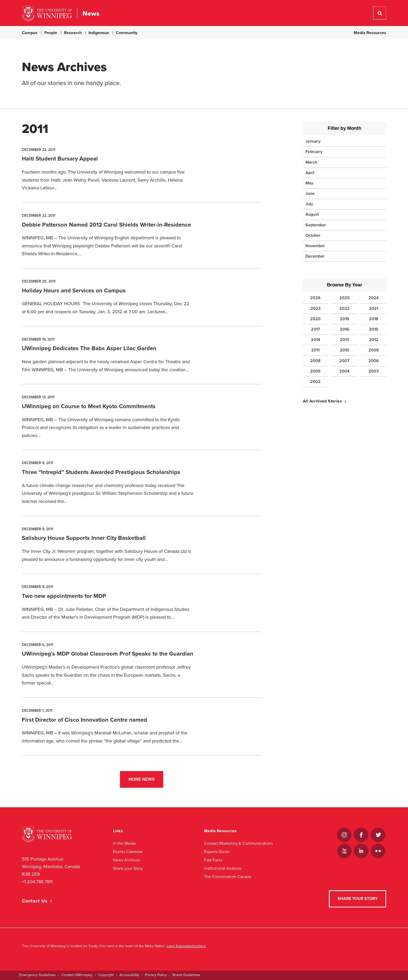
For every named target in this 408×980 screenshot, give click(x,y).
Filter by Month (345, 128)
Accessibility (129, 975)
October (313, 235)
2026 (315, 298)
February (314, 152)
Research (73, 33)
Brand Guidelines (186, 975)
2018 (374, 319)
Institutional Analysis (223, 868)
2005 (315, 371)
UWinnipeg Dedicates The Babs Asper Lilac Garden (89, 348)
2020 (315, 319)
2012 (374, 340)
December (315, 256)
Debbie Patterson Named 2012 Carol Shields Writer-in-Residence (106, 225)
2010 (345, 350)
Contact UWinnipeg (77, 975)
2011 (315, 350)
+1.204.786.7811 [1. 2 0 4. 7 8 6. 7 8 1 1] (37, 882)
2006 (374, 361)
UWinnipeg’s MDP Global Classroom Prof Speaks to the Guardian (108, 654)
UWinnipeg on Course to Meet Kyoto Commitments (89, 406)
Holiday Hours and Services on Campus (74, 291)
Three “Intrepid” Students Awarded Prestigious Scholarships (101, 472)
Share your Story (128, 868)
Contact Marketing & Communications (238, 843)
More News (142, 779)
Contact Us (35, 901)
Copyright (106, 975)
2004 (344, 371)
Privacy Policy (156, 975)
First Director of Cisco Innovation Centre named (84, 720)
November (315, 246)
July (309, 204)
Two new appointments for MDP (64, 596)
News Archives (126, 860)
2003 (374, 371)
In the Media (124, 843)
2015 (374, 329)
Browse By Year (345, 285)
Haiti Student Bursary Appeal (60, 159)
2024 (374, 298)
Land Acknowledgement (186, 946)
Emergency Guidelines (37, 975)
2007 (344, 361)
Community (127, 33)
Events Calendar (128, 852)
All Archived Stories (322, 401)
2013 (344, 340)
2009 (374, 350)
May (309, 183)
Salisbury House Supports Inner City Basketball (84, 538)
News (91, 14)
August (312, 214)
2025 (345, 298)
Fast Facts (213, 860)
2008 (315, 361)
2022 (345, 309)
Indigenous (99, 33)
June (310, 194)
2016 (345, 329)
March (311, 162)
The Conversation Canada (228, 877)
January (313, 141)
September (316, 225)
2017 (315, 329)
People (51, 33)
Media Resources (370, 33)
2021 (374, 309)
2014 (315, 340)
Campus (30, 33)
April (310, 173)
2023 (315, 309)
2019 (345, 319)
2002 (315, 382)
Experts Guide (217, 852)
